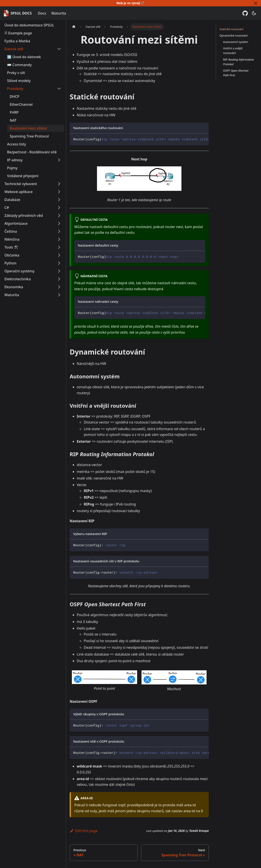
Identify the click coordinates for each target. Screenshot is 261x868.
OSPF (236, 73)
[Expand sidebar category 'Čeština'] (59, 231)
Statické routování (231, 29)
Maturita (59, 13)
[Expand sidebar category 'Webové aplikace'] (59, 192)
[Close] (255, 3)
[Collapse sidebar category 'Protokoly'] (59, 89)
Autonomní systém (236, 42)
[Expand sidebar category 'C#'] (59, 208)
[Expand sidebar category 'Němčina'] (59, 239)
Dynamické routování (234, 35)
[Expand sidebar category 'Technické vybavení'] (59, 184)
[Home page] (74, 27)
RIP (239, 62)
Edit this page (84, 831)
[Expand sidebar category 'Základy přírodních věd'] (59, 216)
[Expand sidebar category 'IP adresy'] (59, 160)
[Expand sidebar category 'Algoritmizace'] (59, 223)
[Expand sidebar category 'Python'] (59, 263)
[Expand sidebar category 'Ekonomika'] (59, 287)
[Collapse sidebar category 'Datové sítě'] (59, 49)
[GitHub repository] (245, 13)
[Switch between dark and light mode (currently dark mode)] (254, 13)
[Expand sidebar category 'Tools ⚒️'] (59, 247)
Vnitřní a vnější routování (233, 51)
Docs (42, 13)
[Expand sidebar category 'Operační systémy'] (59, 271)
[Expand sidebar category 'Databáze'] (59, 200)
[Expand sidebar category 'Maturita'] (59, 295)
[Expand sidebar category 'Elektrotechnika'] (59, 279)
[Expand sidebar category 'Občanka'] (59, 255)
